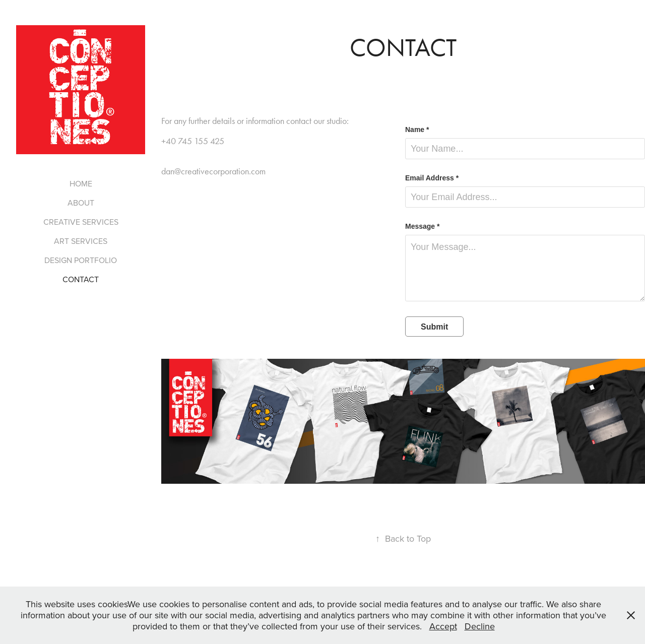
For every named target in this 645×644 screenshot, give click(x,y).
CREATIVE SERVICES (81, 222)
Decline (480, 626)
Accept (443, 626)
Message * (422, 226)
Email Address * (432, 178)
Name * (417, 130)
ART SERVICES (81, 241)
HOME (81, 183)
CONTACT (81, 279)
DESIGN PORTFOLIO (81, 260)
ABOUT (81, 203)
